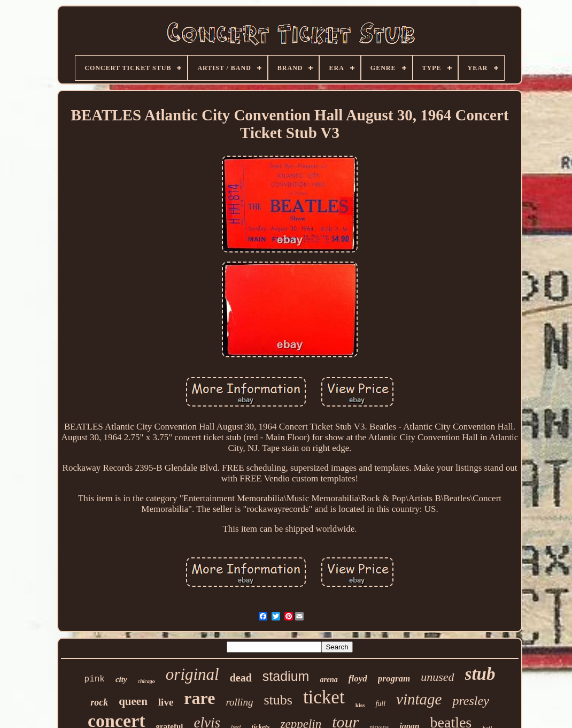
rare (199, 698)
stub (480, 674)
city (121, 679)
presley (470, 701)
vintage (419, 699)
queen (133, 701)
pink (95, 679)
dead (241, 678)
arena (328, 680)
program (394, 679)
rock (99, 702)
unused (437, 677)
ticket (324, 697)
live (166, 702)
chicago (146, 681)
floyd (358, 679)
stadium (286, 676)
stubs (278, 700)
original (192, 674)
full (380, 704)
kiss (360, 705)
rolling (239, 702)
